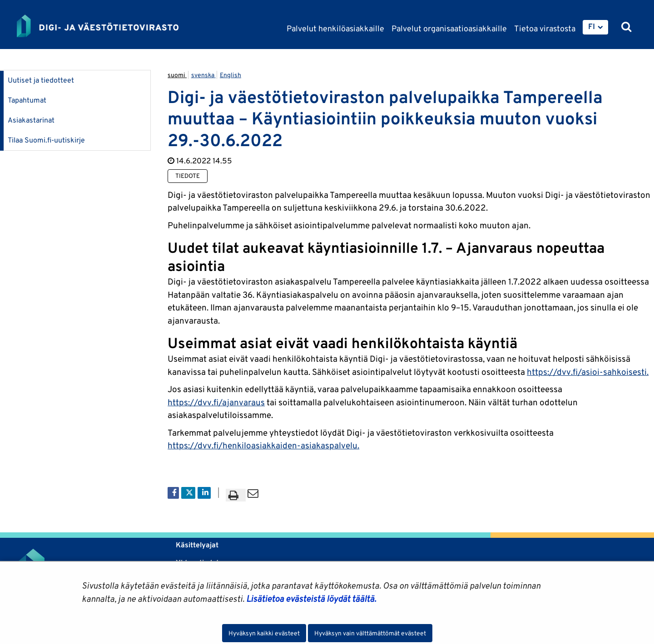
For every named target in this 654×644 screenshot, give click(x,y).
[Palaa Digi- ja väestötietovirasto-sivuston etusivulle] (98, 26)
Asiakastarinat (31, 120)
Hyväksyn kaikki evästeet (264, 633)
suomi (177, 75)
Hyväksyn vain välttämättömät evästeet (370, 633)
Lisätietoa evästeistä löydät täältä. (311, 599)
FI (592, 26)
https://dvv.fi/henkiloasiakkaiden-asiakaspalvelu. (263, 445)
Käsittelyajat (197, 545)
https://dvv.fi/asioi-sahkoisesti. (588, 372)
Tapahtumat (27, 100)
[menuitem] (595, 27)
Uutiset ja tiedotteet (41, 80)
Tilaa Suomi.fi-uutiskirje (46, 140)
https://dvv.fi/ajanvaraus (216, 402)
